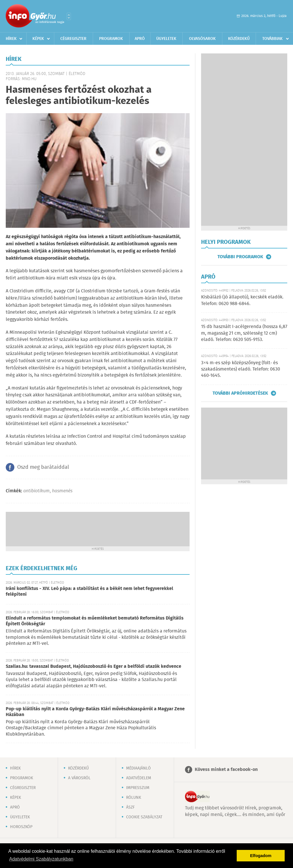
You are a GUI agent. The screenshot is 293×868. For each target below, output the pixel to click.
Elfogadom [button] (261, 856)
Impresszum (138, 788)
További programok (240, 257)
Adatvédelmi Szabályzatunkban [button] (41, 859)
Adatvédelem (139, 778)
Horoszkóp (21, 827)
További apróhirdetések (240, 393)
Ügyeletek (166, 39)
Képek (38, 39)
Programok (111, 39)
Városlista (69, 16)
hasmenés (62, 491)
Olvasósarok (202, 39)
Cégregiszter (73, 39)
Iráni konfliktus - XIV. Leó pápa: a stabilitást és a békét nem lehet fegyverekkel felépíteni (89, 592)
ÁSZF (130, 807)
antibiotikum (36, 491)
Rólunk (134, 798)
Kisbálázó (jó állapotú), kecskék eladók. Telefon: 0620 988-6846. (242, 300)
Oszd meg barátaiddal (43, 467)
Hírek (11, 39)
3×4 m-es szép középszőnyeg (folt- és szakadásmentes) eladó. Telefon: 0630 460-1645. (241, 369)
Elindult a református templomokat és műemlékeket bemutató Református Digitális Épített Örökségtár (95, 621)
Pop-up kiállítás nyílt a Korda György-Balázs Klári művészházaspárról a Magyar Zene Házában (95, 712)
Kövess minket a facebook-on (226, 770)
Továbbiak (272, 39)
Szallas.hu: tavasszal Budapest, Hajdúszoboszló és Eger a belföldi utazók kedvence (94, 667)
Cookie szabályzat (144, 817)
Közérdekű (239, 39)
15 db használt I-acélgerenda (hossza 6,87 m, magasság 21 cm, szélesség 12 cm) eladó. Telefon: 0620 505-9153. (244, 333)
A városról (79, 778)
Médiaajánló (138, 768)
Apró (140, 39)
